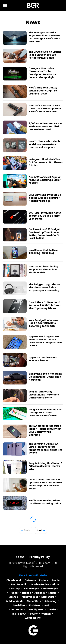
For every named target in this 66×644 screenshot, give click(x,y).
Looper (52, 593)
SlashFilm (19, 605)
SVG (47, 605)
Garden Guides (40, 584)
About (20, 557)
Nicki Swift (48, 597)
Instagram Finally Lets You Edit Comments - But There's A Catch (46, 162)
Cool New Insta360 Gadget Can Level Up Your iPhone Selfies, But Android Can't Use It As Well (44, 234)
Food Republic (19, 584)
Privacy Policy (40, 557)
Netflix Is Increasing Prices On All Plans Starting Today (45, 502)
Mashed (13, 597)
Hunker (14, 593)
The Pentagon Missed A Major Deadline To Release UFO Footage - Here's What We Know (44, 37)
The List (52, 610)
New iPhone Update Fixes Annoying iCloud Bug (43, 252)
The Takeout (19, 614)
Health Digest (32, 589)
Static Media (26, 563)
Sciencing (50, 601)
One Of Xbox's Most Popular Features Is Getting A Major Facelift (45, 180)
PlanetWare (34, 601)
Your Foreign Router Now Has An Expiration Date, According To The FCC (43, 323)
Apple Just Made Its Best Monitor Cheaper (43, 359)
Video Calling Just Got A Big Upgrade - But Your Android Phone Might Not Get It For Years (45, 484)
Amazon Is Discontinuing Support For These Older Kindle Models (43, 270)
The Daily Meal (35, 610)
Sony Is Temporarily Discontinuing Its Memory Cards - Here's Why (44, 395)
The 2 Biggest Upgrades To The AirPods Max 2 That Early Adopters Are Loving (44, 288)
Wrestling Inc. (33, 618)
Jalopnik (40, 593)
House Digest (51, 589)
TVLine (34, 614)
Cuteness (30, 580)
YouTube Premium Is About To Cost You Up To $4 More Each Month (45, 216)
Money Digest (30, 597)
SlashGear (35, 605)
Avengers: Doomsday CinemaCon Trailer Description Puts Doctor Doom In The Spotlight (42, 73)
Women (46, 614)
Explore (44, 580)
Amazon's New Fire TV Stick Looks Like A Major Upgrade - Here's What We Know (45, 109)
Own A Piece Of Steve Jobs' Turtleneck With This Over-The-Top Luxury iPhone (45, 305)
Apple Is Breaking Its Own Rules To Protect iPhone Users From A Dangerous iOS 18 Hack (45, 341)
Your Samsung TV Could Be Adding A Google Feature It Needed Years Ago (45, 198)
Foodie (56, 580)
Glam (56, 584)
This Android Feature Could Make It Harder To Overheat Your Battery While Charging (45, 430)
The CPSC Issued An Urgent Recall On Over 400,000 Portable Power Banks (45, 55)
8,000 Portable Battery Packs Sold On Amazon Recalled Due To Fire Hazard (46, 127)
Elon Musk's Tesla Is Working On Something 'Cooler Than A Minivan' (45, 377)
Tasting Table (14, 610)
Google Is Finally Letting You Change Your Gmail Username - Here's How (45, 413)
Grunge (16, 589)
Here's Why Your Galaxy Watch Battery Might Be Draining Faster (43, 91)
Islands (26, 593)
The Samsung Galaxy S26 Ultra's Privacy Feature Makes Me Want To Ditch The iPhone (46, 448)
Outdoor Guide (15, 601)
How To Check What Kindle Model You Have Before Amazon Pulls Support (45, 144)
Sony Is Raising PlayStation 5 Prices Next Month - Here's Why (45, 466)
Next (40, 530)
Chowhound (14, 580)
